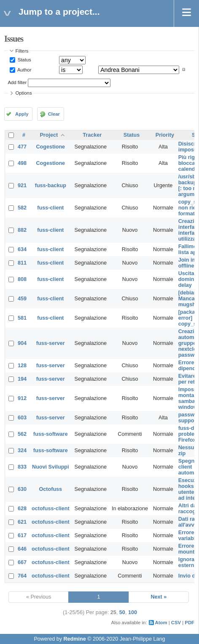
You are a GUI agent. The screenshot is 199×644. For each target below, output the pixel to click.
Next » (159, 597)
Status (24, 60)
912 (22, 398)
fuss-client (50, 208)
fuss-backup (51, 186)
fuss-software (51, 434)
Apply (22, 114)
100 (133, 612)
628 (22, 509)
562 (22, 434)
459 (22, 299)
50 (122, 612)
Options (24, 93)
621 (22, 522)
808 (22, 279)
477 (22, 147)
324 (22, 451)
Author (24, 69)
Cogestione (51, 147)
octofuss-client (51, 509)
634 (22, 249)
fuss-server (51, 343)
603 (22, 418)
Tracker (92, 135)
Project (49, 135)
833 (22, 467)
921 (22, 186)
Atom (161, 623)
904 (22, 343)
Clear (54, 114)
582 (22, 208)
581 (22, 318)
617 (22, 535)
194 (22, 379)
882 (22, 230)
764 (22, 576)
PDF (190, 623)
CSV (176, 623)
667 (22, 562)
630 (22, 489)
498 (22, 163)
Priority (165, 135)
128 (22, 366)
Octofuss (51, 489)
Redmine (74, 639)
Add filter (17, 82)
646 (22, 549)
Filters (22, 51)
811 (22, 263)
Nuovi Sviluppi (50, 467)
